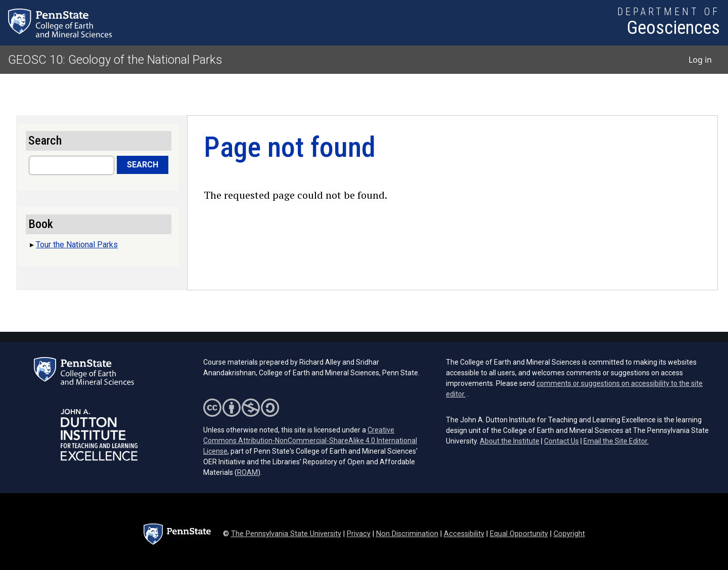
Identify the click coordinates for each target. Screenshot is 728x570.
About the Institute (510, 441)
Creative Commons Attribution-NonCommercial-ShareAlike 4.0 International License (310, 441)
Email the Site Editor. (616, 441)
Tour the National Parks (77, 245)
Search (143, 165)
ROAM (247, 472)
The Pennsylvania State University (286, 534)
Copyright (569, 534)
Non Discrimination (407, 534)
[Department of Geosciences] (669, 23)
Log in (700, 60)
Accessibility (464, 534)
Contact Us (561, 441)
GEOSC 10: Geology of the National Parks (115, 60)
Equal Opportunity (519, 534)
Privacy (359, 534)
